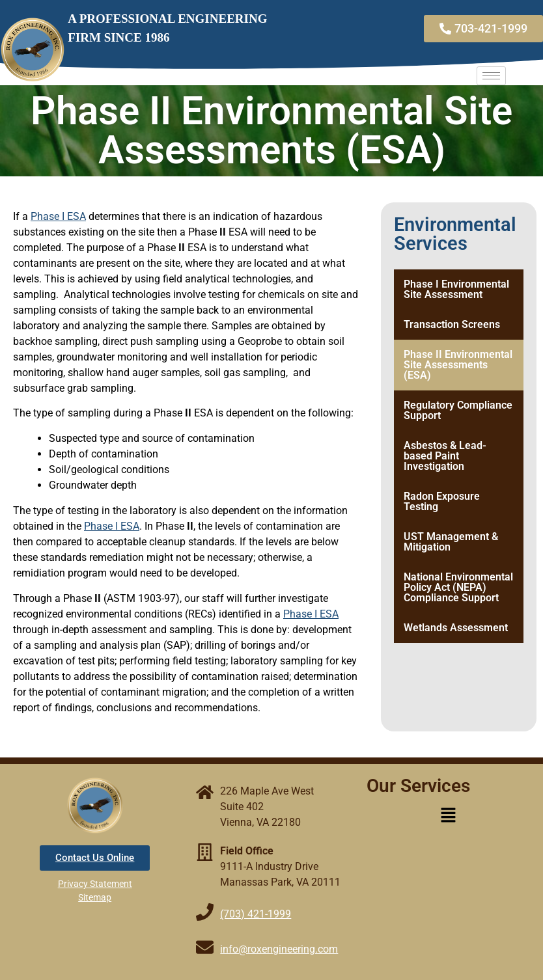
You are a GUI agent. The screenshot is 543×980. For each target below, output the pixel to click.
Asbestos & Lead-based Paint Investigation (445, 456)
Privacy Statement (95, 884)
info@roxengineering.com (279, 949)
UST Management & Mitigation (451, 542)
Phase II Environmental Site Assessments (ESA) (458, 365)
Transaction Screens (452, 324)
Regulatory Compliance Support (458, 410)
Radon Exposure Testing (442, 501)
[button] (448, 816)
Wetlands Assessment (456, 628)
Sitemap (95, 897)
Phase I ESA (58, 216)
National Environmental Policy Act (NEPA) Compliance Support (458, 587)
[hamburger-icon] (491, 76)
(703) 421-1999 (256, 914)
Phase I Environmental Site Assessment (456, 289)
